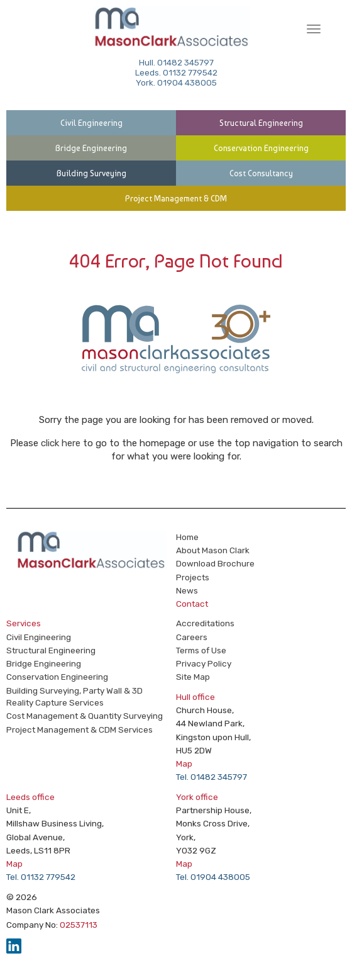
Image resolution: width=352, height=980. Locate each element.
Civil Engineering (91, 123)
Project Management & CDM (176, 198)
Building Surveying (91, 173)
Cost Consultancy (261, 173)
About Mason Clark (213, 550)
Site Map (193, 677)
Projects (193, 577)
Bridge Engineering (91, 148)
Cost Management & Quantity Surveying (85, 716)
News (187, 590)
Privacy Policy (204, 663)
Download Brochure (215, 563)
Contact (192, 604)
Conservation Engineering (261, 148)
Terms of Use (201, 650)
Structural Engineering (261, 123)
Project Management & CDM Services (80, 729)
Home (187, 537)
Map (184, 763)
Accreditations (205, 623)
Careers (192, 637)
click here (61, 443)
